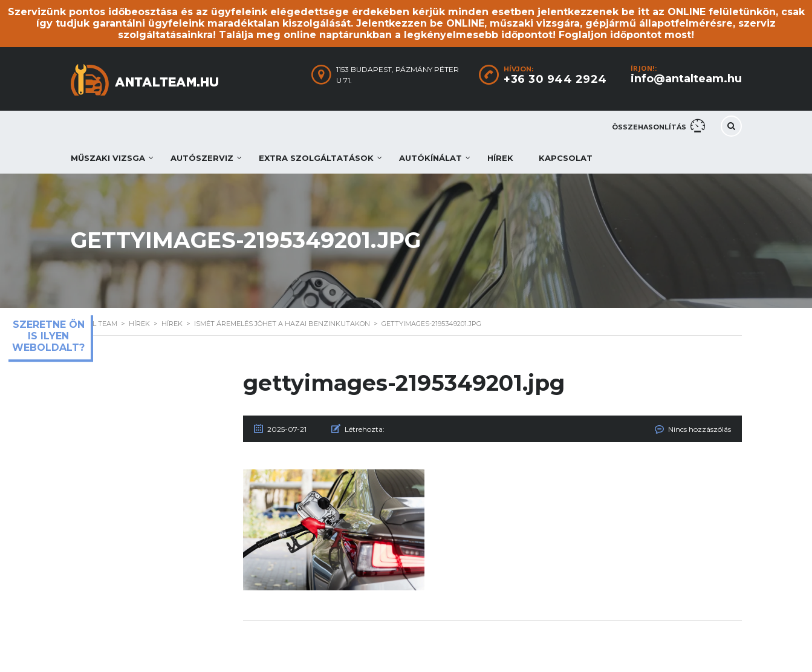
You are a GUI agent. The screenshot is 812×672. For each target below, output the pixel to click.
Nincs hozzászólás (700, 429)
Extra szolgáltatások (316, 158)
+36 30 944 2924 (555, 79)
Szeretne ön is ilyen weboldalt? (48, 336)
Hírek (500, 158)
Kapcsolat (566, 158)
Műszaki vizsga (108, 158)
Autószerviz (202, 158)
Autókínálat (430, 158)
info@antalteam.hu (686, 79)
